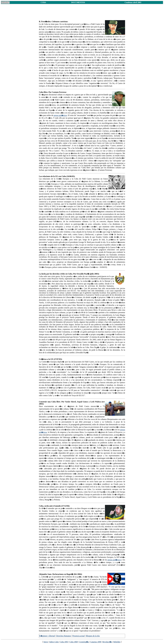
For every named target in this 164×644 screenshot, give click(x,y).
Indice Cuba (54, 642)
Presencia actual (79, 636)
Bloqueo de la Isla (93, 636)
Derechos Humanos (64, 636)
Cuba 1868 (74, 642)
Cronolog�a (84, 642)
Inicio (46, 642)
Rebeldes (117, 642)
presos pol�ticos (60, 115)
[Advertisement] (82, 13)
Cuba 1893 (64, 642)
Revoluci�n (107, 642)
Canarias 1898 (96, 642)
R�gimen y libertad (47, 636)
